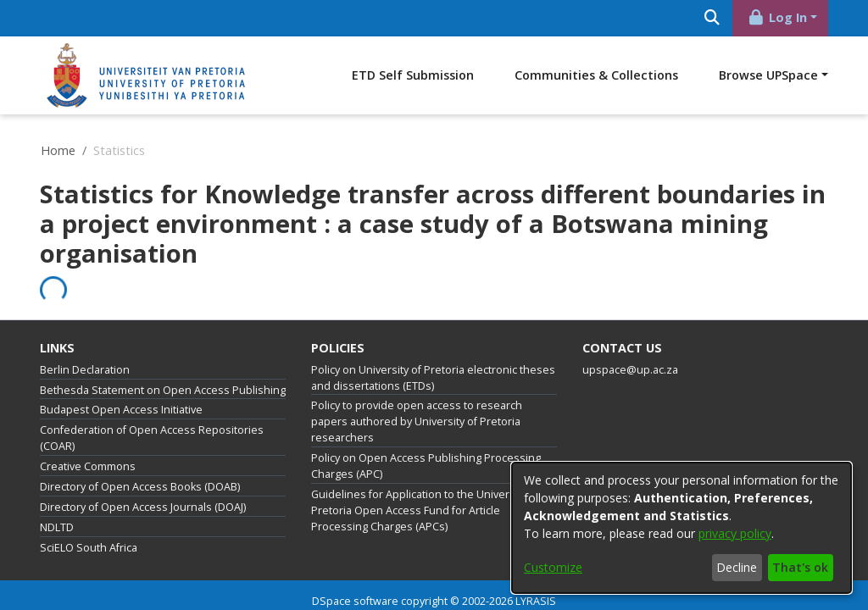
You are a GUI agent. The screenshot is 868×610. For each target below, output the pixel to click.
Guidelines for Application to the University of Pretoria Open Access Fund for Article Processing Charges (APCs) (425, 477)
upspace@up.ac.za (630, 336)
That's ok (800, 567)
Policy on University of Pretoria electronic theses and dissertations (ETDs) (433, 344)
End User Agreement (474, 588)
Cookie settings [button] (299, 588)
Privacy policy (380, 588)
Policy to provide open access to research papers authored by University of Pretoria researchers (417, 388)
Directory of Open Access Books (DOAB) (140, 453)
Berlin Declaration (85, 336)
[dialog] (682, 528)
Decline (737, 567)
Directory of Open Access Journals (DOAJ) (143, 473)
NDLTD (57, 494)
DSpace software (355, 567)
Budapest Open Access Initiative (121, 376)
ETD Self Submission (536, 75)
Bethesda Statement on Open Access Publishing (163, 356)
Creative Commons (88, 433)
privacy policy (735, 533)
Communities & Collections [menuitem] (719, 75)
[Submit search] (808, 18)
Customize (553, 567)
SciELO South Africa (89, 514)
